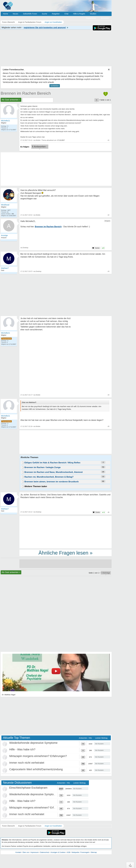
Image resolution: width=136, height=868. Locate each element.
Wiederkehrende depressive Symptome (33, 743)
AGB (68, 852)
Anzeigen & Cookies (58, 852)
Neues (15, 14)
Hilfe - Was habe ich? (22, 749)
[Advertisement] (65, 532)
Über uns (26, 852)
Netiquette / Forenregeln (80, 852)
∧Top (130, 865)
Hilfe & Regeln (79, 14)
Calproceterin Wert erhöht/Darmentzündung (36, 769)
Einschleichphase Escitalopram (28, 788)
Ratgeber (56, 14)
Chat (66, 14)
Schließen (55, 86)
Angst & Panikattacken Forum (30, 826)
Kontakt (18, 852)
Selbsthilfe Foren (30, 14)
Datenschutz (45, 852)
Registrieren (91, 18)
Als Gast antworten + (11, 100)
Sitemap (94, 852)
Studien (93, 14)
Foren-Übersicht (8, 826)
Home (6, 14)
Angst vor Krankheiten (53, 826)
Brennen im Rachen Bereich (26, 93)
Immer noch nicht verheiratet (27, 763)
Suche (45, 14)
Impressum (35, 852)
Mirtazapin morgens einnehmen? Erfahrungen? (38, 756)
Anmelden (105, 18)
